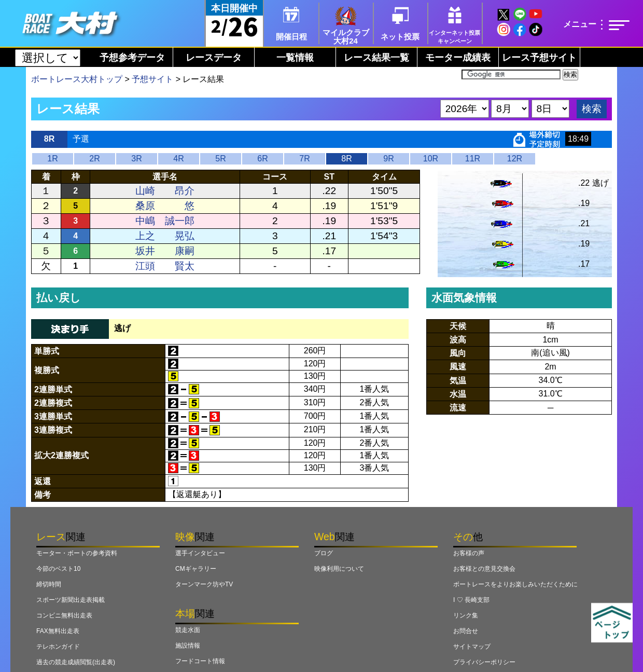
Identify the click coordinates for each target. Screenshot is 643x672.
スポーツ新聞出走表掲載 (71, 600)
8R (346, 159)
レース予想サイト (539, 58)
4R (178, 159)
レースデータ (214, 58)
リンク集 (466, 615)
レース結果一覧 (376, 58)
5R (220, 159)
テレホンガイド (58, 647)
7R (304, 159)
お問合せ (466, 631)
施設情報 (188, 646)
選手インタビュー (200, 553)
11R (473, 159)
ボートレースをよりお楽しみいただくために (515, 584)
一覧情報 (295, 58)
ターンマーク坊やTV (204, 584)
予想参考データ (132, 58)
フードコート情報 (200, 661)
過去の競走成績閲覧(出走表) (76, 662)
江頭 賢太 (165, 266)
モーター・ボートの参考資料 (77, 553)
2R (94, 159)
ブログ (324, 553)
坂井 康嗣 (165, 251)
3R (136, 159)
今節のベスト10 (58, 569)
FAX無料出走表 (58, 631)
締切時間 (49, 584)
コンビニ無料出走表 (64, 615)
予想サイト (152, 79)
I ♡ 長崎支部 (471, 600)
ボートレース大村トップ (77, 79)
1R (52, 159)
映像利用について (339, 569)
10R (431, 159)
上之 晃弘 (165, 236)
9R (388, 159)
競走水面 (188, 630)
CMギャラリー (196, 569)
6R (262, 159)
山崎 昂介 (165, 191)
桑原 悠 (165, 206)
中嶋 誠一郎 (165, 221)
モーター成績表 (458, 58)
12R (515, 159)
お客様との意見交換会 (484, 569)
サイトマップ (472, 647)
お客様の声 (469, 553)
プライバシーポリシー (484, 662)
